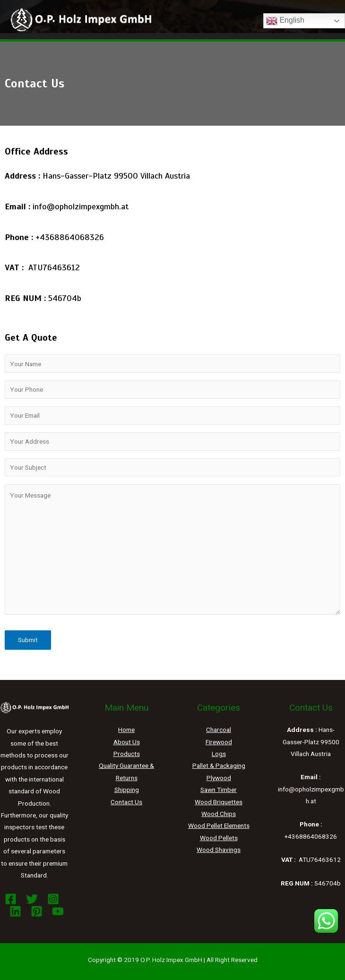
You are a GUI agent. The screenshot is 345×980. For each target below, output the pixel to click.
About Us (127, 742)
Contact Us (126, 802)
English (285, 21)
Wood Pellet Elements (219, 825)
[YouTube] (58, 911)
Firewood (219, 742)
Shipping (127, 790)
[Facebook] (11, 899)
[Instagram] (53, 899)
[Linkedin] (15, 911)
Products (127, 754)
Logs (219, 754)
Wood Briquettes (219, 802)
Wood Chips (219, 814)
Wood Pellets (219, 838)
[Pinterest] (37, 911)
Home (126, 730)
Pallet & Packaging (219, 765)
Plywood (219, 778)
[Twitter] (32, 899)
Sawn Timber (219, 790)
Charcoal (219, 730)
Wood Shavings (219, 850)
